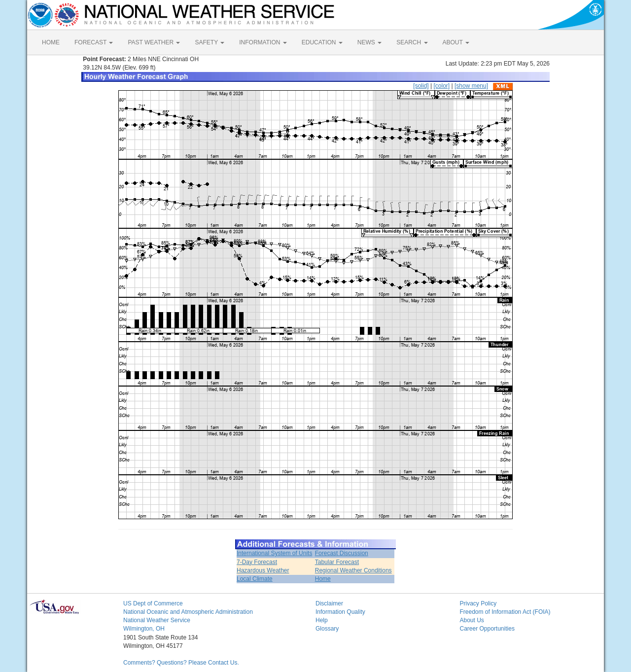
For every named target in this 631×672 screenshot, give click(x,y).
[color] (441, 86)
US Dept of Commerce (153, 603)
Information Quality (340, 612)
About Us (472, 620)
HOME (51, 42)
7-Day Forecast (257, 562)
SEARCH (412, 42)
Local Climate (255, 579)
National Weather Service (157, 620)
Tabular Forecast (337, 562)
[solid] (421, 86)
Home (323, 579)
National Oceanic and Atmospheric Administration (188, 612)
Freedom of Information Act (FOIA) (505, 612)
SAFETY (210, 42)
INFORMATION (263, 42)
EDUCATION (322, 42)
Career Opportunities (487, 629)
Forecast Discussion (342, 553)
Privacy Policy (478, 603)
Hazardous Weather (263, 570)
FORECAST (94, 42)
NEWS (369, 42)
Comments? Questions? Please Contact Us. (181, 663)
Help (322, 620)
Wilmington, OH (144, 629)
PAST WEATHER (154, 42)
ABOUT (456, 42)
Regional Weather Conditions (353, 570)
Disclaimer (329, 603)
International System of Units (274, 553)
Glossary (327, 629)
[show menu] (471, 86)
